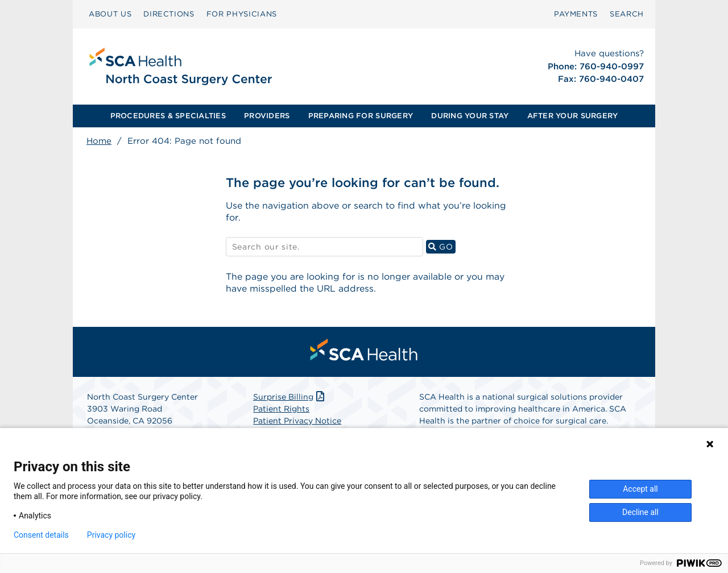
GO (442, 247)
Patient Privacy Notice (297, 422)
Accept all (640, 489)
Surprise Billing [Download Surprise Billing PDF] (290, 398)
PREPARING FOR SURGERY (361, 116)
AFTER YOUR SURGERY (573, 116)
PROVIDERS (267, 116)
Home (99, 141)
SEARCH (627, 14)
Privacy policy (111, 535)
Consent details (41, 535)
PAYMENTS (576, 14)
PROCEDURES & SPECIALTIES (168, 116)
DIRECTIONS (169, 14)
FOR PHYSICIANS (242, 14)
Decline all (640, 512)
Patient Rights (281, 410)
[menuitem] (110, 14)
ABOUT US (110, 14)
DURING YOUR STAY (470, 116)
